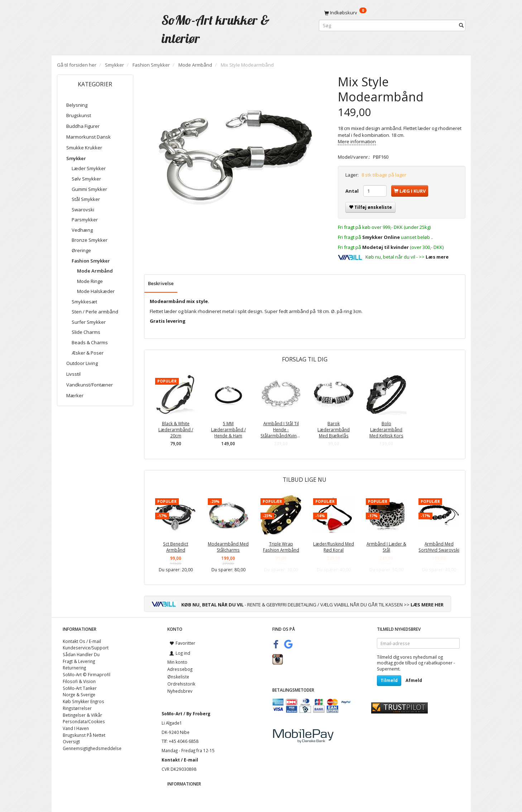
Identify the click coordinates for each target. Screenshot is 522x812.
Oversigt (71, 741)
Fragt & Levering (79, 661)
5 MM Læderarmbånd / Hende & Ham (228, 429)
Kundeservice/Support (86, 648)
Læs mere (437, 257)
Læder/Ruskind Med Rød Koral (334, 547)
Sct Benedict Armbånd (176, 547)
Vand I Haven (76, 728)
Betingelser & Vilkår (82, 715)
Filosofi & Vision (79, 681)
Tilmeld (389, 680)
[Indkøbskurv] (392, 13)
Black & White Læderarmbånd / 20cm (176, 429)
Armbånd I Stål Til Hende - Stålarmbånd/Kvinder (281, 429)
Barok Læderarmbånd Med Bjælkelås (334, 429)
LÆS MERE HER (427, 605)
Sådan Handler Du (81, 654)
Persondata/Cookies (84, 721)
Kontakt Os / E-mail (82, 641)
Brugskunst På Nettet (84, 735)
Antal (353, 191)
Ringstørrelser (77, 708)
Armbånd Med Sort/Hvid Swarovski (439, 547)
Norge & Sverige (79, 695)
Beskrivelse (161, 283)
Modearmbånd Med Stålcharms (228, 547)
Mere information (357, 141)
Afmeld (414, 680)
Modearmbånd (167, 301)
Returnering (74, 668)
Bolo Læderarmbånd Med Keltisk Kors (386, 429)
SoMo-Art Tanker (80, 688)
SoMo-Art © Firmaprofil (87, 674)
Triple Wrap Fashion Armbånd (281, 547)
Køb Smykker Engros (83, 701)
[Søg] (461, 26)
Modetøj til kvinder (385, 247)
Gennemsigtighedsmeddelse (92, 748)
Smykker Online (381, 237)
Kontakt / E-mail (180, 760)
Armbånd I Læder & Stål (386, 547)
